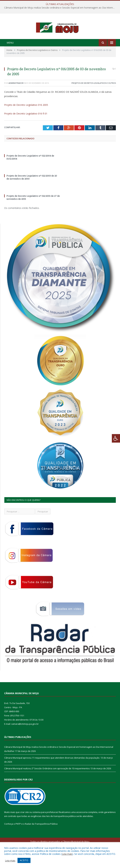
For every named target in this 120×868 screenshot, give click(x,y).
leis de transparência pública (61, 830)
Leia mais (67, 854)
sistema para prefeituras (45, 826)
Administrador (16, 97)
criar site (24, 826)
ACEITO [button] (24, 860)
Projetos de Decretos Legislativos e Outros (94, 97)
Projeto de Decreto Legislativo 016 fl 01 (26, 127)
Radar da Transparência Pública (41, 838)
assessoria (82, 826)
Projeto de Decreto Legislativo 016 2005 (26, 119)
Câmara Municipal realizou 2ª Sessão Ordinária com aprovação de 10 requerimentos (47, 782)
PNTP (18, 838)
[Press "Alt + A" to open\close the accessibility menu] (116, 438)
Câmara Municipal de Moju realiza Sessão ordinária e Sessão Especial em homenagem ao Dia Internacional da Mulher (61, 8)
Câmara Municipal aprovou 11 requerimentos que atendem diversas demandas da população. (52, 771)
